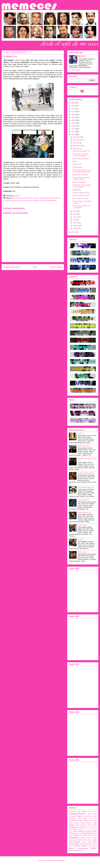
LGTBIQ (72, 828)
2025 (73, 106)
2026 (73, 103)
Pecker (75, 161)
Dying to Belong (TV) (85, 513)
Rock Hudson (92, 835)
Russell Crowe (81, 840)
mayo (75, 217)
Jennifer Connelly (91, 822)
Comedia (26, 198)
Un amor (81, 539)
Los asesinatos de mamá (81, 195)
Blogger (62, 861)
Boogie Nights (82, 525)
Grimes (82, 822)
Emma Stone (82, 818)
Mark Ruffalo (78, 831)
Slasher (72, 848)
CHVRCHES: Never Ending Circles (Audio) (82, 186)
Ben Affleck (82, 811)
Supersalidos (77, 190)
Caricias (80, 433)
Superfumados (77, 167)
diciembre (76, 137)
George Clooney (82, 820)
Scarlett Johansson (86, 844)
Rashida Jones (52, 200)
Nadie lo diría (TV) (84, 446)
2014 (73, 232)
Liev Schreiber (90, 828)
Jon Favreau (25, 200)
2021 (73, 117)
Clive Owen (92, 814)
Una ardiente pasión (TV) (86, 487)
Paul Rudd (43, 200)
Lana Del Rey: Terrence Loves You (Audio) (80, 155)
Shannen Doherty (80, 846)
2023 (73, 112)
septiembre (77, 146)
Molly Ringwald (87, 833)
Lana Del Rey (81, 828)
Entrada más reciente (12, 267)
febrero (75, 226)
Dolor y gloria (82, 552)
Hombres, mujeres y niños (81, 193)
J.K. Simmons (34, 198)
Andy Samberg (17, 198)
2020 (73, 120)
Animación (72, 811)
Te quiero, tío (77, 164)
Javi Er (83, 56)
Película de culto (80, 835)
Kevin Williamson (81, 826)
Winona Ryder (74, 851)
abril (75, 220)
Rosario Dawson (86, 838)
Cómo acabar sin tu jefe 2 (81, 159)
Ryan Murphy (75, 842)
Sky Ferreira (93, 846)
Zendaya (81, 851)
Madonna (76, 830)
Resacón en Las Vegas (80, 175)
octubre (76, 143)
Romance (74, 838)
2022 (73, 114)
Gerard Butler (93, 820)
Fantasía (72, 820)
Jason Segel (54, 198)
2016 (73, 132)
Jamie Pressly (44, 198)
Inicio (35, 267)
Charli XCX (93, 811)
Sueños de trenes (83, 500)
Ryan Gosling (92, 840)
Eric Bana (93, 818)
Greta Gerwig (73, 822)
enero (75, 228)
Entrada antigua (56, 267)
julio (74, 211)
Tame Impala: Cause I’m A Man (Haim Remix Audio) (82, 171)
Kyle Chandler (92, 826)
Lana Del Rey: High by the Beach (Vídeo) (81, 178)
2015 (73, 135)
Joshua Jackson (87, 824)
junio (75, 214)
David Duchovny (88, 816)
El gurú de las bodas (79, 182)
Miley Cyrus (78, 833)
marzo (75, 223)
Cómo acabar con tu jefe (81, 198)
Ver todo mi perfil (74, 70)
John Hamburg (15, 200)
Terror (94, 848)
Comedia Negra (75, 816)
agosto (75, 149)
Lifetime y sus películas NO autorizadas (82, 207)
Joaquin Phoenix (74, 824)
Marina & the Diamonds (86, 830)
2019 (73, 123)
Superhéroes (83, 848)
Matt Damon (87, 831)
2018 (73, 126)
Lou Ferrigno (34, 200)
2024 (73, 109)
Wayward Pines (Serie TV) (81, 151)
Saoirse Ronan (87, 842)
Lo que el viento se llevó (86, 473)
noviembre (77, 140)
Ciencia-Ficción (77, 814)
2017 (73, 129)
